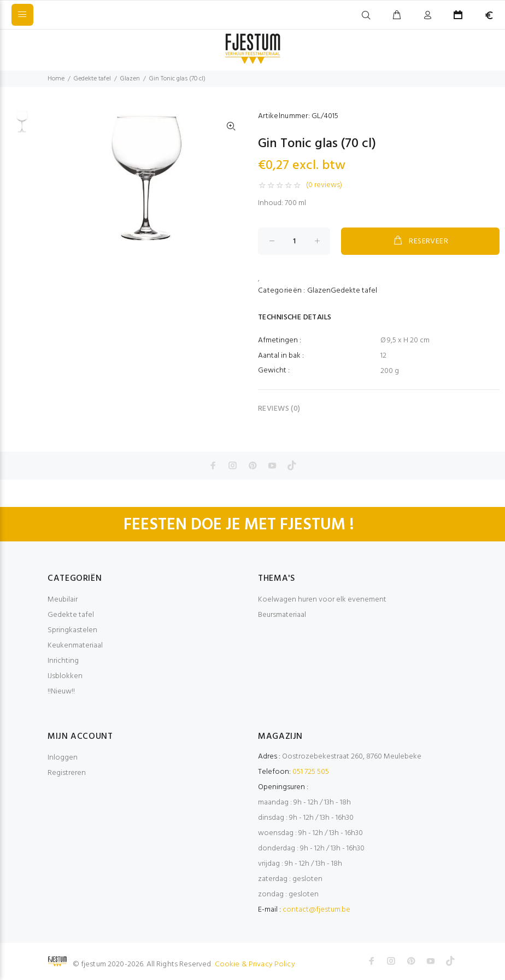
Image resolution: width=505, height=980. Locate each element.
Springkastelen (72, 630)
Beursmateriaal (282, 615)
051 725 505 (311, 772)
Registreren (67, 773)
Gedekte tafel (92, 79)
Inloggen (63, 758)
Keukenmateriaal (75, 646)
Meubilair (63, 600)
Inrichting (63, 661)
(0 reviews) (324, 185)
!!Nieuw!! (61, 692)
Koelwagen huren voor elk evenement (322, 600)
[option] (22, 127)
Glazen (130, 79)
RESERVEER (420, 241)
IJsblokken (65, 676)
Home (56, 79)
